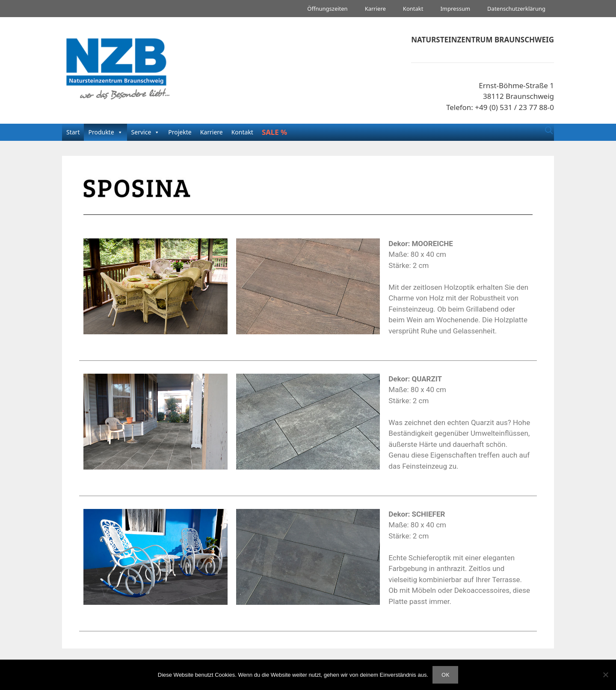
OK (445, 675)
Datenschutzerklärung (516, 9)
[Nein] (605, 675)
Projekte (180, 132)
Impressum (455, 9)
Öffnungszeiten (327, 9)
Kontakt (413, 9)
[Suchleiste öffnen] (549, 130)
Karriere (375, 9)
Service (141, 132)
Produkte (101, 132)
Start (73, 132)
